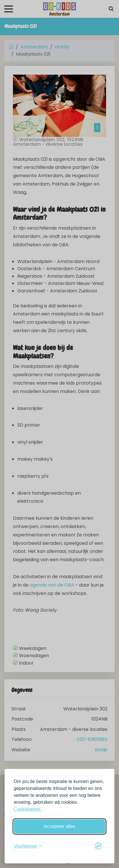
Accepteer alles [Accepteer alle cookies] (59, 826)
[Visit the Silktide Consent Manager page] (98, 846)
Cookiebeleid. (28, 809)
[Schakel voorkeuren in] (28, 846)
